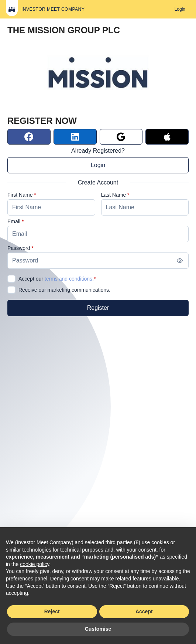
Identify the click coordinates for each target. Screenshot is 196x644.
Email (14, 221)
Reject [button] (52, 611)
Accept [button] (144, 611)
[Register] (98, 308)
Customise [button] (98, 629)
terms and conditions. (69, 279)
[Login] (180, 9)
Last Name (114, 195)
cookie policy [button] (35, 564)
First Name (20, 195)
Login (98, 165)
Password (19, 248)
